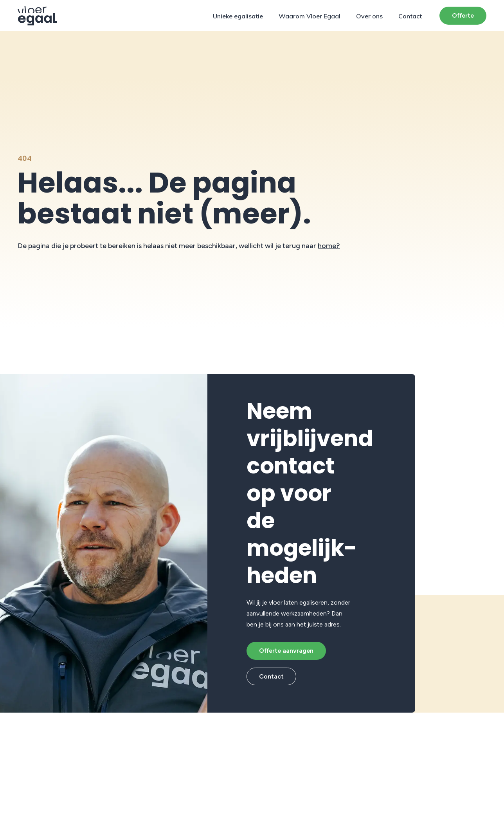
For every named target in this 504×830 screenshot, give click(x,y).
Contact (410, 16)
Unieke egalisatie (238, 16)
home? (329, 246)
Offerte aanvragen (286, 651)
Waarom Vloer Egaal (310, 16)
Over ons (369, 16)
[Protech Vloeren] (37, 16)
